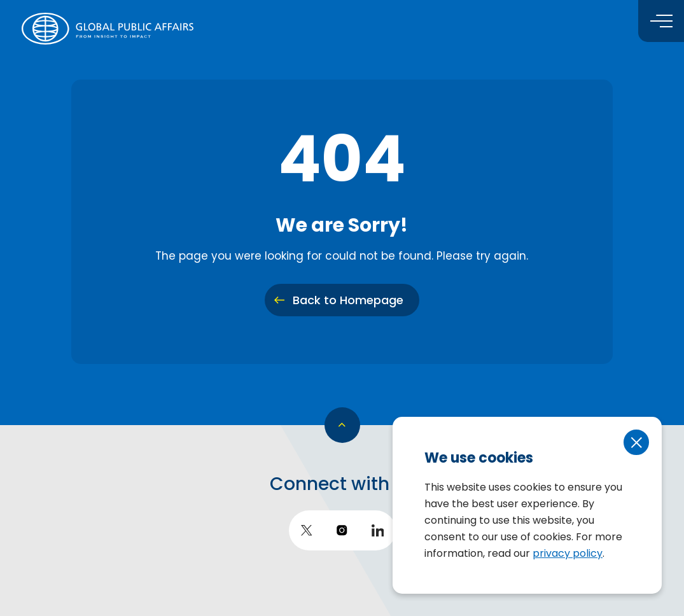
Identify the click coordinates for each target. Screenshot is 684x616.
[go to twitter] (307, 530)
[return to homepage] (108, 29)
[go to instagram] (342, 530)
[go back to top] (342, 425)
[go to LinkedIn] (378, 530)
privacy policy (568, 553)
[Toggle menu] (661, 21)
